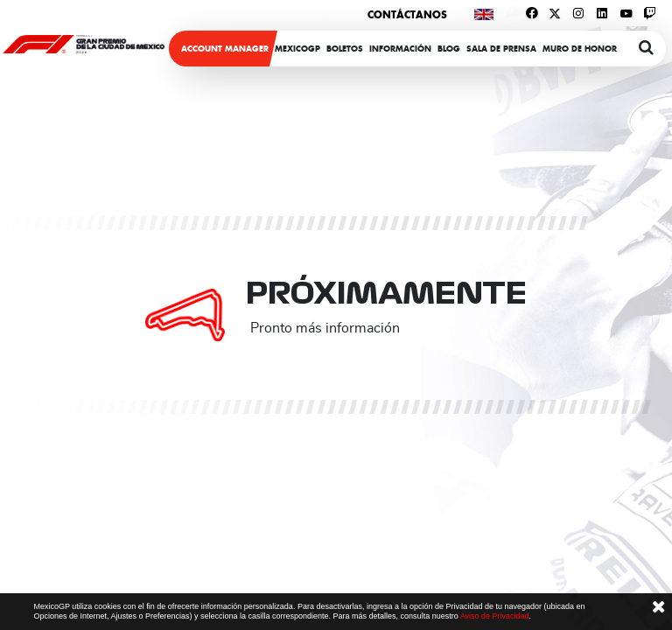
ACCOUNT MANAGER (225, 49)
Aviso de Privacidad (495, 616)
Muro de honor (580, 49)
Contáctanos (407, 14)
